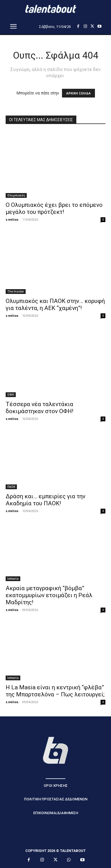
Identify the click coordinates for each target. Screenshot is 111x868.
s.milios (12, 219)
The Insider (16, 291)
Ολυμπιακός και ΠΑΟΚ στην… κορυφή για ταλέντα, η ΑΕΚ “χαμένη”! (55, 305)
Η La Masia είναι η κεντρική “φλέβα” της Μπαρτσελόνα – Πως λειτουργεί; (55, 691)
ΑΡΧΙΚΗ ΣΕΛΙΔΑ (78, 93)
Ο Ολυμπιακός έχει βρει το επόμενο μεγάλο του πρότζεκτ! (54, 208)
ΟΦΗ (11, 395)
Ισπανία (13, 579)
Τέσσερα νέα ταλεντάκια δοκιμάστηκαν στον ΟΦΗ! (39, 408)
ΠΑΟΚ (11, 487)
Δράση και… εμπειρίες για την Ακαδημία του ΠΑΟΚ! (45, 500)
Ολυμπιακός (16, 195)
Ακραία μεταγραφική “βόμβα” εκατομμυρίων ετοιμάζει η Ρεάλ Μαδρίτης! (49, 595)
